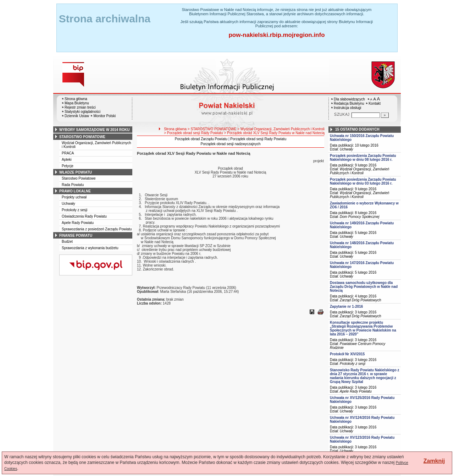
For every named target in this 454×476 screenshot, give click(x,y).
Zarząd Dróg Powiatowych (361, 300)
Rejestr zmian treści (80, 107)
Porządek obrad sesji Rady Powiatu (258, 139)
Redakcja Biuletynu (349, 103)
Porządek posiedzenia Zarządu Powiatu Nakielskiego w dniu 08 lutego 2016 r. (363, 158)
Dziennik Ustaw (77, 116)
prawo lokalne (75, 191)
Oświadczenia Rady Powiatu (84, 216)
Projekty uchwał (74, 197)
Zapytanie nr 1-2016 (346, 307)
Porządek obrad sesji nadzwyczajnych (231, 144)
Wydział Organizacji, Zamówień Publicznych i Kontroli (359, 171)
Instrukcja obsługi (347, 108)
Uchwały (68, 204)
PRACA (68, 153)
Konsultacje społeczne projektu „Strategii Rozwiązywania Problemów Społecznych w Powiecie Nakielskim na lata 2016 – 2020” (363, 328)
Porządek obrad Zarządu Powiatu (201, 139)
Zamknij (434, 461)
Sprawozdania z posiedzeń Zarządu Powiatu (97, 229)
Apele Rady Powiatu (78, 223)
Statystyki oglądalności (82, 112)
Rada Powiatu (73, 185)
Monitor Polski (104, 116)
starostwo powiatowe (82, 137)
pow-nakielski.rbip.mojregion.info (276, 35)
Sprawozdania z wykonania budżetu (90, 248)
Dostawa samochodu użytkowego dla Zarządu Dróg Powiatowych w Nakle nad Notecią (364, 287)
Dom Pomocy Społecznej (360, 217)
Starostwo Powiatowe (79, 178)
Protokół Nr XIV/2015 (347, 354)
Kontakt (375, 103)
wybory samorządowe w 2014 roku (94, 130)
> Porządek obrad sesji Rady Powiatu (193, 133)
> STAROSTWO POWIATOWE (212, 129)
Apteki (67, 160)
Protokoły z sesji (74, 210)
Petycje (68, 166)
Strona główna (76, 99)
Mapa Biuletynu (77, 103)
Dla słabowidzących (349, 99)
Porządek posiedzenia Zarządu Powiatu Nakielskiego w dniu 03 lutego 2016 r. (363, 181)
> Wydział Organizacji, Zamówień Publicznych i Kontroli (281, 129)
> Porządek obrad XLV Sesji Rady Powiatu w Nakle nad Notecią (274, 133)
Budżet (67, 242)
